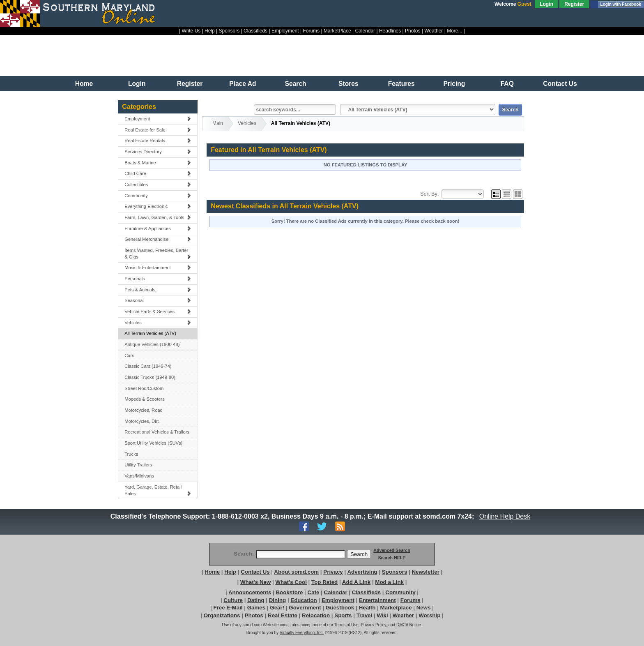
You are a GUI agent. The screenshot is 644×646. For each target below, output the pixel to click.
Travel (365, 615)
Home (84, 84)
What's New (255, 582)
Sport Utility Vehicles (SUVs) (153, 443)
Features (401, 84)
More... (454, 31)
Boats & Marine (158, 163)
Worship (429, 615)
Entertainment (377, 600)
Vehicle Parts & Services (158, 311)
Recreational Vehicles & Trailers (157, 432)
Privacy (333, 572)
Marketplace (396, 608)
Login (546, 4)
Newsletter (425, 572)
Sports (343, 615)
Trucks (131, 454)
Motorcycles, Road (144, 410)
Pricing (454, 84)
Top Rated (324, 582)
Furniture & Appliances (158, 228)
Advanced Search (392, 550)
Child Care (158, 173)
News (424, 608)
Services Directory (158, 152)
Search (296, 84)
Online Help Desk (505, 516)
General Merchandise (158, 239)
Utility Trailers (138, 465)
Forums (311, 31)
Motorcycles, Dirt (141, 421)
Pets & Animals (158, 290)
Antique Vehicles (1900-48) (152, 344)
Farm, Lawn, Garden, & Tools (158, 217)
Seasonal (158, 300)
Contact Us (560, 84)
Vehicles (158, 323)
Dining (277, 600)
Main (218, 123)
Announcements (250, 592)
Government (305, 608)
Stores (348, 84)
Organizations (222, 615)
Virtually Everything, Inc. (302, 633)
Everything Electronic (158, 206)
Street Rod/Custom (144, 388)
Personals (158, 279)
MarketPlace (337, 31)
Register (574, 4)
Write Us (191, 31)
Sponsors (229, 31)
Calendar (365, 31)
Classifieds (255, 31)
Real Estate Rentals (158, 141)
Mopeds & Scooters (145, 399)
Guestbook (340, 608)
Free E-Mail (228, 608)
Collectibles (158, 185)
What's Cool (291, 582)
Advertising (362, 572)
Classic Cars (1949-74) (148, 366)
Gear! (277, 608)
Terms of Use (346, 625)
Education (304, 600)
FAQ (507, 84)
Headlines (390, 31)
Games (256, 608)
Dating (256, 600)
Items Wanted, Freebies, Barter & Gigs (158, 254)
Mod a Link (389, 582)
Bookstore (289, 592)
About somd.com (296, 572)
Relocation (316, 615)
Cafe (314, 592)
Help (210, 31)
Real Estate (283, 615)
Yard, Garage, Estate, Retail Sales (158, 490)
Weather (434, 31)
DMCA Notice (409, 625)
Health (367, 608)
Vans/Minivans (139, 476)
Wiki (382, 615)
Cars (129, 355)
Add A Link (356, 582)
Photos (413, 31)
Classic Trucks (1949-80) (150, 377)
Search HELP (392, 558)
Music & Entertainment (158, 268)
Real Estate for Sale (158, 130)
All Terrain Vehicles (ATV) (150, 333)
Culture (233, 600)
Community (158, 196)
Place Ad (243, 84)
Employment (285, 31)
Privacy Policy (373, 625)
